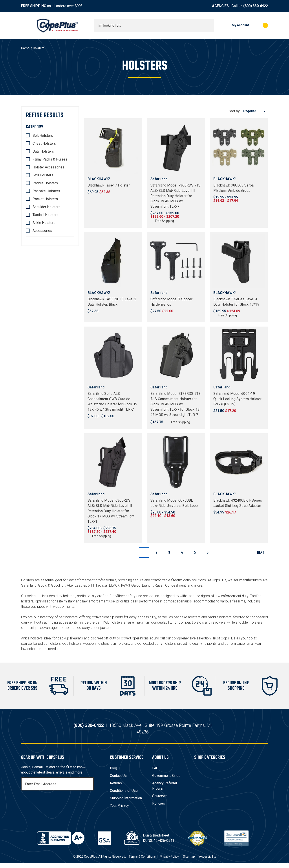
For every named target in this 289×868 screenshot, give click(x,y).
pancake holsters (187, 617)
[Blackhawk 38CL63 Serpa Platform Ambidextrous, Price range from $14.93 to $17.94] (239, 147)
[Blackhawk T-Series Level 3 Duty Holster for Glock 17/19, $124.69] (239, 261)
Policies (159, 808)
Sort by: (235, 111)
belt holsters (68, 617)
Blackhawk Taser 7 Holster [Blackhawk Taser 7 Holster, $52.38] (109, 185)
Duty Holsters (43, 151)
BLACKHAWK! (119, 585)
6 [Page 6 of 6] (208, 553)
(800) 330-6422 (256, 6)
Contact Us (118, 780)
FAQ (155, 773)
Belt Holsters (43, 136)
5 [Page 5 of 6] (195, 553)
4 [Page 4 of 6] (182, 553)
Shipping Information (126, 803)
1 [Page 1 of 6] (144, 553)
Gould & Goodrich (52, 585)
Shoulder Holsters (47, 207)
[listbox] (255, 111)
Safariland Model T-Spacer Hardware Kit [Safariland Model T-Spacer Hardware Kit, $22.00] (171, 302)
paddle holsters (220, 617)
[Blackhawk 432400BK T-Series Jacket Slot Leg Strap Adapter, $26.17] (239, 462)
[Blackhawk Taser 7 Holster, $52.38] (113, 147)
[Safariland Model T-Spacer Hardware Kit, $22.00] (176, 261)
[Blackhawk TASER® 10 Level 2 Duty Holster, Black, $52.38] (113, 261)
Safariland (29, 585)
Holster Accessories (48, 167)
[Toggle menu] (25, 25)
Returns (116, 788)
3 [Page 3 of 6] (169, 553)
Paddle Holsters (45, 183)
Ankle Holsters (44, 223)
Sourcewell (161, 801)
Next (262, 553)
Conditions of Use (124, 795)
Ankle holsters (32, 638)
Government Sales (166, 780)
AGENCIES (220, 6)
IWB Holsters (43, 175)
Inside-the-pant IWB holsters (101, 622)
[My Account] (234, 25)
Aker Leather (77, 585)
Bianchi (148, 585)
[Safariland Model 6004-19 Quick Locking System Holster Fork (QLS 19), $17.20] (239, 355)
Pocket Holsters (45, 199)
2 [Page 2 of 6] (156, 553)
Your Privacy (119, 810)
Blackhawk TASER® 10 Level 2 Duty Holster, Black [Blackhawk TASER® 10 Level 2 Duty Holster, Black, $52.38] (112, 302)
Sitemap (189, 861)
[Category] (50, 127)
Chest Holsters (44, 143)
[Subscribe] (90, 789)
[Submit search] (209, 25)
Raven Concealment (170, 585)
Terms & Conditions (142, 861)
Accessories (42, 231)
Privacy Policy (169, 861)
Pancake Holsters (46, 191)
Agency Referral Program (165, 790)
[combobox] (154, 25)
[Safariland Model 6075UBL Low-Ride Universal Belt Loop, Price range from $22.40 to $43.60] (176, 462)
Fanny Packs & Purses (50, 159)
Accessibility (208, 861)
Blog (113, 773)
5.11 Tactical (98, 585)
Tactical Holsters (46, 215)
